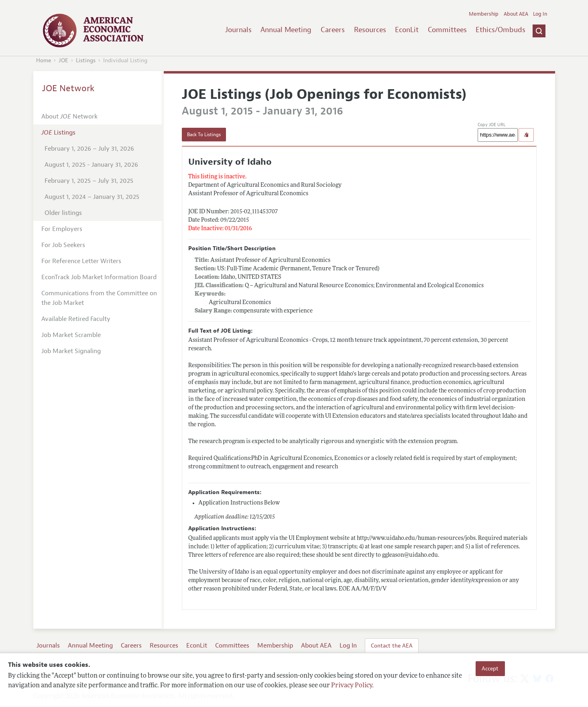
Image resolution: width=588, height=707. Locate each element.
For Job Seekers (63, 245)
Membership (484, 14)
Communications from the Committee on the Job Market (99, 298)
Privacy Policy (352, 686)
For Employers (62, 229)
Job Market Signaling (71, 351)
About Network (69, 116)
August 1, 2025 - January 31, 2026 (91, 165)
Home (44, 60)
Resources (370, 30)
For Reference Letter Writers (81, 261)
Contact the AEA (392, 646)
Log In (540, 14)
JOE (63, 60)
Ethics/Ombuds (501, 30)
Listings (86, 60)
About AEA (516, 14)
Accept (490, 668)
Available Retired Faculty (76, 319)
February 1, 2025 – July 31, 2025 (89, 181)
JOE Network (68, 88)
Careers (333, 30)
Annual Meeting (286, 30)
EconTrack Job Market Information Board (99, 277)
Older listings (63, 213)
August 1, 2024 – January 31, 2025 (92, 197)
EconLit (407, 30)
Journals (238, 30)
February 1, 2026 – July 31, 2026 (89, 149)
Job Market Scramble (71, 335)
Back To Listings (204, 135)
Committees (447, 30)
